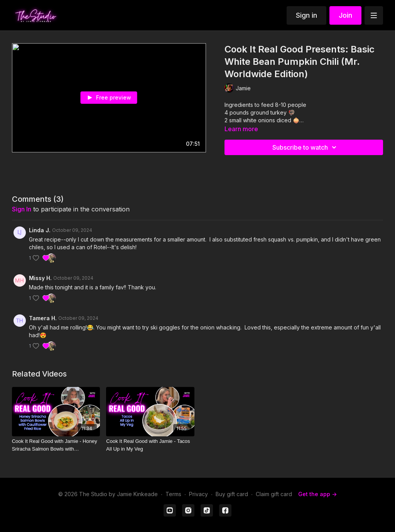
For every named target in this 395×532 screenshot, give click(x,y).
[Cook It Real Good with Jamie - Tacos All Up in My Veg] (150, 445)
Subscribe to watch (306, 147)
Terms (173, 494)
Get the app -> (317, 494)
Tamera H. (43, 318)
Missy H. (40, 278)
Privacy (198, 494)
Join (345, 15)
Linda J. (40, 230)
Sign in (306, 15)
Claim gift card (274, 494)
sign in (22, 209)
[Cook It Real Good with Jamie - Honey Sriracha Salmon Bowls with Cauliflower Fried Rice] (56, 445)
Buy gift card (232, 494)
